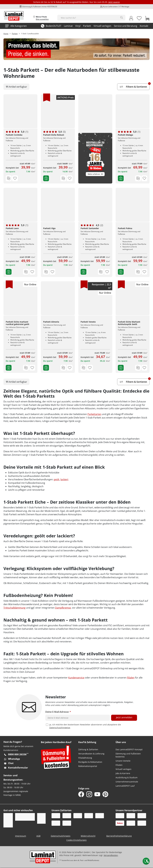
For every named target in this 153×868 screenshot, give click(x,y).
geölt (57, 479)
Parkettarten (94, 414)
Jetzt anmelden (124, 717)
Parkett (15, 34)
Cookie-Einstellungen (77, 840)
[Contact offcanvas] (146, 861)
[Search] (122, 18)
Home (6, 34)
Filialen (131, 678)
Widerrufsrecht (88, 836)
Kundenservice (76, 678)
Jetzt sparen (114, 2)
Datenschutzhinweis (61, 836)
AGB (38, 836)
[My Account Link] (131, 19)
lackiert (64, 479)
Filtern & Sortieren (135, 86)
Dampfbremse (63, 608)
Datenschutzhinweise (60, 728)
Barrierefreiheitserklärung (119, 836)
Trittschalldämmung (14, 608)
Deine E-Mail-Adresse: (58, 712)
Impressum (21, 836)
